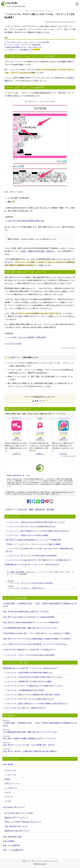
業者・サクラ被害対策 (11, 846)
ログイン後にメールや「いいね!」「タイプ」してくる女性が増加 (28, 42)
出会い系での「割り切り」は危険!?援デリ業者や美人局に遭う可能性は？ (40, 750)
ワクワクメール (10, 770)
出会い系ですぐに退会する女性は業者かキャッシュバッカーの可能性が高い (33, 540)
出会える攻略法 (9, 841)
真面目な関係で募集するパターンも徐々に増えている (24, 47)
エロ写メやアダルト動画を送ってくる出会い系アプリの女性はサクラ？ (30, 650)
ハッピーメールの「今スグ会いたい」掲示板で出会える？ (27, 588)
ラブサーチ (9, 797)
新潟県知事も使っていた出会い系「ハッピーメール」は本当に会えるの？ (32, 565)
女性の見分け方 (40, 509)
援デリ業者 (50, 509)
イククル (8, 801)
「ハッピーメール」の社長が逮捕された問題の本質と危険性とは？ (28, 673)
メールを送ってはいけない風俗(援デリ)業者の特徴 (27, 337)
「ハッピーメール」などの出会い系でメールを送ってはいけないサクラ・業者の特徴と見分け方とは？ (39, 550)
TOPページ (27, 861)
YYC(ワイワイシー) (12, 784)
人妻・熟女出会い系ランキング (16, 826)
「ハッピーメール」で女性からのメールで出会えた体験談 (27, 535)
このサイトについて (50, 861)
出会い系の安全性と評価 (12, 837)
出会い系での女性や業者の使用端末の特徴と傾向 (26, 221)
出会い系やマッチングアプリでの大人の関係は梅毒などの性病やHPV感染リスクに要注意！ (37, 639)
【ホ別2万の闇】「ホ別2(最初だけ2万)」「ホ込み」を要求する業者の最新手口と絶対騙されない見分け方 (40, 605)
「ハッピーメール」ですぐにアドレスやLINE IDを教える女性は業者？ (31, 556)
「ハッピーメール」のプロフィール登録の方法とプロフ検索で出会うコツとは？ (33, 686)
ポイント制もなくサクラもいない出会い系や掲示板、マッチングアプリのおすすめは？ (35, 644)
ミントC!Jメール (11, 788)
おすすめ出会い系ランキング (14, 807)
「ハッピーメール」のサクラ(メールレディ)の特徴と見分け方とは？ (31, 527)
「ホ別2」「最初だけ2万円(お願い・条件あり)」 (38, 251)
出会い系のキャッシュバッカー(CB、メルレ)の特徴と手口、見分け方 (40, 744)
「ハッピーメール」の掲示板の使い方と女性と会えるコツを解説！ (28, 681)
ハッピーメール (22, 509)
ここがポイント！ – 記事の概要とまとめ (20, 50)
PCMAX (7, 779)
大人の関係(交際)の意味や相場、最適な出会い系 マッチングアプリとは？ (30, 628)
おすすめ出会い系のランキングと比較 (19, 813)
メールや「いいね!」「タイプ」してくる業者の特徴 (23, 45)
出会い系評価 (8, 764)
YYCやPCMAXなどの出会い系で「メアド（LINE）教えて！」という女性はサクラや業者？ (37, 633)
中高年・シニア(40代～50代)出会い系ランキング (23, 822)
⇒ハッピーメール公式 (13, 344)
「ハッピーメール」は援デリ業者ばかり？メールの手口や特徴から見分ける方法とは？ (37, 531)
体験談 (31, 509)
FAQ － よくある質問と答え (13, 850)
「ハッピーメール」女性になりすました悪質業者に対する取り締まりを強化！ (32, 695)
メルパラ (8, 792)
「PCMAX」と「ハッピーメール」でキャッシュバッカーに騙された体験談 (33, 544)
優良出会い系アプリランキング (16, 818)
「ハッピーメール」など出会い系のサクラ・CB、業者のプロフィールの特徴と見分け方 (38, 560)
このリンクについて (69, 348)
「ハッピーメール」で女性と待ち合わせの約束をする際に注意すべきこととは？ (35, 522)
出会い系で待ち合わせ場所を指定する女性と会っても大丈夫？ (26, 612)
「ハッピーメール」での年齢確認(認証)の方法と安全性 (23, 690)
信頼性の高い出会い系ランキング (17, 831)
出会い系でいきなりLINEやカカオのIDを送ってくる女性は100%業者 (29, 617)
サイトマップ (37, 861)
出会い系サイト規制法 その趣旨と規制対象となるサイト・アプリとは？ (40, 737)
